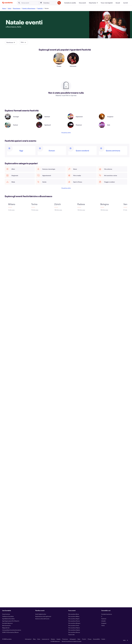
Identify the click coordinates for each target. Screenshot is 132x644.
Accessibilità (96, 639)
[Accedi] (118, 3)
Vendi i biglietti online (41, 614)
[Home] (7, 3)
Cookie (103, 639)
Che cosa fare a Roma (74, 614)
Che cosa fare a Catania (74, 630)
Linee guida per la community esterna (12, 630)
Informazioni (28, 639)
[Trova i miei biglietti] (107, 3)
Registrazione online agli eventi (43, 616)
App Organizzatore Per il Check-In (11, 621)
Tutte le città (71, 635)
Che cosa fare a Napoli (74, 619)
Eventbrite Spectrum (7, 623)
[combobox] (50, 3)
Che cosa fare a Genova (74, 632)
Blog (34, 639)
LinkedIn (103, 621)
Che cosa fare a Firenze (74, 621)
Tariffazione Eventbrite (8, 616)
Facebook (104, 619)
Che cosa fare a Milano (74, 616)
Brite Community (6, 625)
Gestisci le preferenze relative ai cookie (72, 641)
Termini (84, 639)
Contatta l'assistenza (107, 614)
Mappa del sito (6, 628)
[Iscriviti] (126, 3)
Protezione (65, 639)
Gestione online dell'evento (42, 619)
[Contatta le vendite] (70, 3)
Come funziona (6, 614)
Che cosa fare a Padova (74, 628)
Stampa (53, 639)
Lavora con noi (46, 639)
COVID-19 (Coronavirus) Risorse (10, 632)
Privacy (90, 639)
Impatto (59, 639)
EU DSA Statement (55, 641)
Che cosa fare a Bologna (74, 623)
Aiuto (39, 639)
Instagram (104, 623)
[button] (93, 3)
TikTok (103, 625)
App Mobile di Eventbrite (8, 619)
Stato (79, 639)
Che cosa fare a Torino (74, 625)
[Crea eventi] (82, 3)
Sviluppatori (73, 639)
